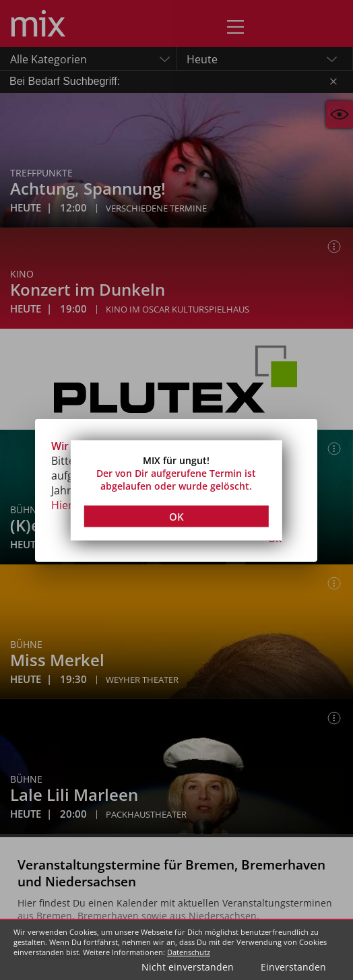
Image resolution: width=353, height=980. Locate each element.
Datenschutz (189, 952)
